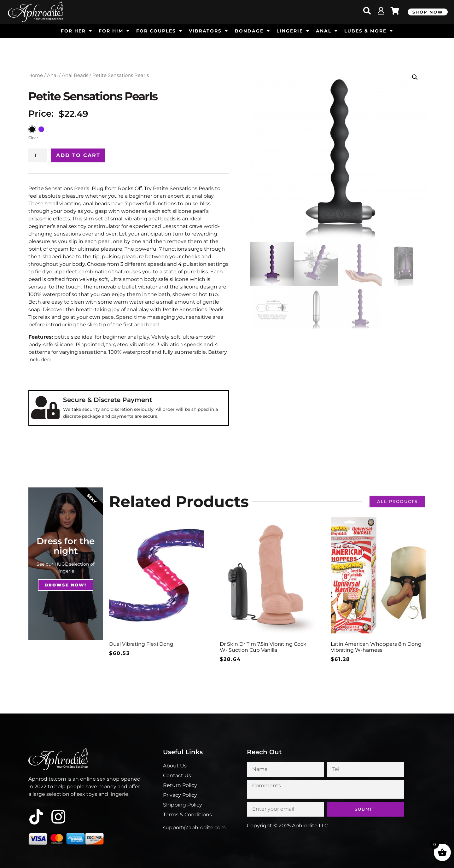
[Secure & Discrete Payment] (45, 407)
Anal (52, 75)
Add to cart (78, 155)
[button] (415, 77)
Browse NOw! (66, 585)
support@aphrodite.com (194, 827)
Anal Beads (75, 75)
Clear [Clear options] (33, 138)
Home (36, 75)
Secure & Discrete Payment (108, 400)
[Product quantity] (38, 155)
